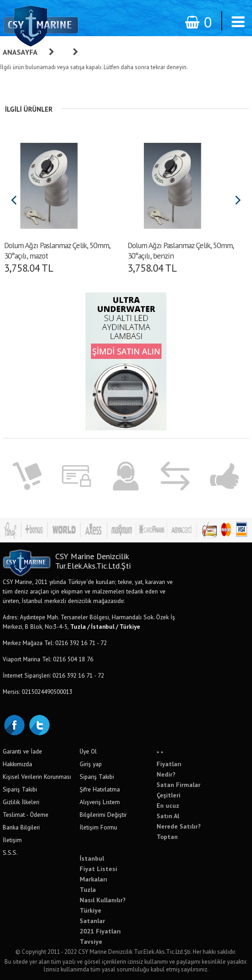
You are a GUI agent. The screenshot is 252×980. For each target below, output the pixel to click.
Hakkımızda (17, 764)
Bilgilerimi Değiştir (103, 815)
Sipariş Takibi (20, 789)
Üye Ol (88, 751)
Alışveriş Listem (100, 802)
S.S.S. (10, 853)
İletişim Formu (98, 827)
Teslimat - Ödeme (26, 815)
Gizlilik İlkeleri (21, 802)
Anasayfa (20, 52)
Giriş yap (91, 764)
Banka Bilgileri (21, 827)
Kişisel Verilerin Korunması (37, 777)
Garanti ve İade (22, 751)
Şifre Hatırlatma (100, 789)
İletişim (12, 840)
